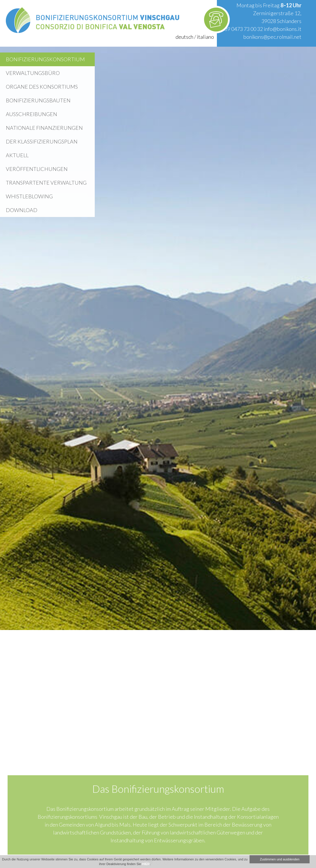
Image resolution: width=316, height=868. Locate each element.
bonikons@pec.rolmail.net (272, 37)
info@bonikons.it (283, 29)
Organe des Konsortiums (42, 87)
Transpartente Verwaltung (46, 183)
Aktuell (17, 155)
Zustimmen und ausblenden (280, 859)
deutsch (184, 37)
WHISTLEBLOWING (29, 196)
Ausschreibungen (31, 114)
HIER (146, 864)
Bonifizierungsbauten (38, 100)
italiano (205, 37)
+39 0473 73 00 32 (242, 29)
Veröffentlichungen (37, 169)
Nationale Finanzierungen (44, 128)
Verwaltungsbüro (33, 73)
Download (22, 210)
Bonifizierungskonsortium (45, 59)
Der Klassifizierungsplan (42, 141)
